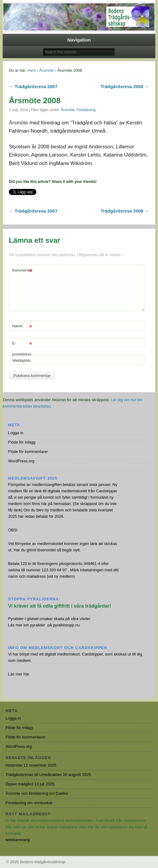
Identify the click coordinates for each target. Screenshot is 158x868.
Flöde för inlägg (22, 442)
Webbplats (21, 360)
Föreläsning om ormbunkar (29, 803)
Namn (22, 326)
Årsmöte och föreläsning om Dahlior (37, 793)
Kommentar (22, 271)
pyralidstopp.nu (66, 625)
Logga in (16, 433)
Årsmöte (47, 70)
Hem (32, 70)
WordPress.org (21, 461)
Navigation (79, 40)
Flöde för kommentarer (28, 452)
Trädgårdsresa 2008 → (125, 86)
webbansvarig (18, 840)
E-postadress (22, 347)
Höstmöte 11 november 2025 (31, 765)
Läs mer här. (19, 674)
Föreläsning (86, 110)
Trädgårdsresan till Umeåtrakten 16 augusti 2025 (48, 775)
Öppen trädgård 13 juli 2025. (30, 784)
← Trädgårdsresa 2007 (33, 86)
